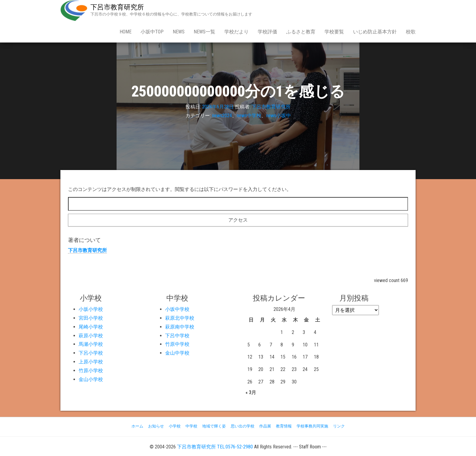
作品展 (265, 426)
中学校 (191, 426)
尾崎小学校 (91, 327)
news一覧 (204, 32)
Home (126, 32)
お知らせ (156, 426)
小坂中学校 (177, 309)
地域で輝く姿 (214, 426)
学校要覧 (334, 32)
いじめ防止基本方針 (375, 32)
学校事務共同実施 (312, 426)
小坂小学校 (91, 309)
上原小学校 (91, 362)
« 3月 (251, 392)
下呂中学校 (177, 336)
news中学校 (249, 116)
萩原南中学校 (180, 327)
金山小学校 (91, 379)
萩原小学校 (91, 336)
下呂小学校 (91, 353)
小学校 (175, 426)
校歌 (411, 32)
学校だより (236, 32)
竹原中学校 (177, 344)
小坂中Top (152, 32)
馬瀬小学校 (91, 344)
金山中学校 (177, 353)
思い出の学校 (243, 426)
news (179, 32)
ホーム (137, 426)
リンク (339, 426)
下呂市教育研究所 (117, 7)
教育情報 (284, 426)
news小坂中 (279, 116)
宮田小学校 (91, 318)
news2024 (222, 116)
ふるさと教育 (301, 32)
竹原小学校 (91, 371)
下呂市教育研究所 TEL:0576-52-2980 (215, 447)
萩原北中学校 (180, 318)
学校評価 (267, 32)
